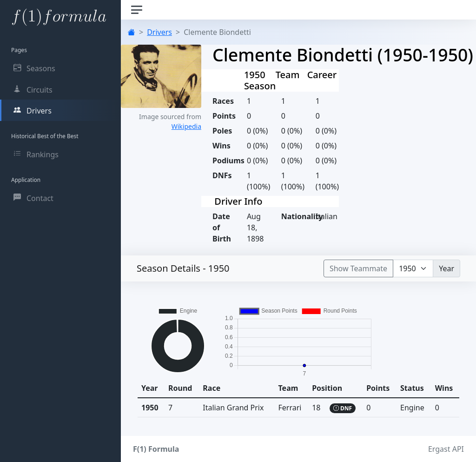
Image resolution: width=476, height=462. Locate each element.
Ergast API (446, 449)
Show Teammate (358, 268)
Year (446, 268)
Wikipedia (186, 126)
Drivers (159, 32)
